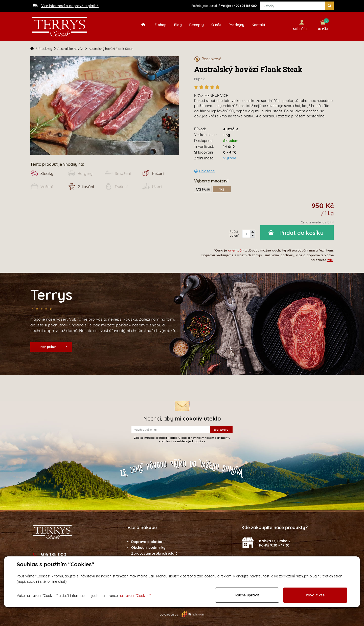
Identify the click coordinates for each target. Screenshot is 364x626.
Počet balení (234, 232)
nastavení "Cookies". (135, 596)
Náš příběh (54, 345)
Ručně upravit (247, 595)
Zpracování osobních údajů (154, 551)
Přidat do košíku (301, 231)
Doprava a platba (147, 540)
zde (330, 258)
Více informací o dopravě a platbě (70, 6)
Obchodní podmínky (148, 546)
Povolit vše (315, 595)
